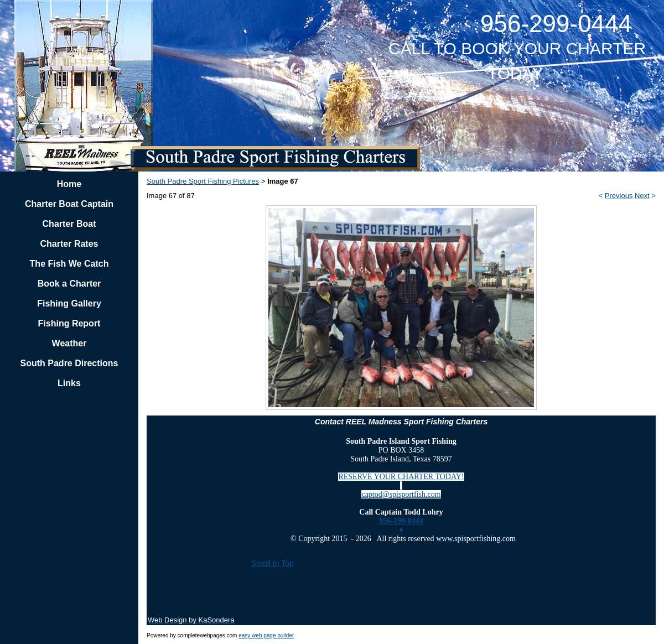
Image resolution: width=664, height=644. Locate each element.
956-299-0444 (401, 521)
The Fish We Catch (69, 264)
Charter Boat (69, 224)
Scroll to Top (273, 563)
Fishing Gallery (69, 303)
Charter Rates (69, 244)
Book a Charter (69, 284)
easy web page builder (266, 635)
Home (69, 184)
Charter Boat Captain (69, 204)
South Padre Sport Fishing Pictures (203, 181)
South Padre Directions (69, 363)
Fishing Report (69, 323)
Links (69, 383)
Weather (69, 343)
